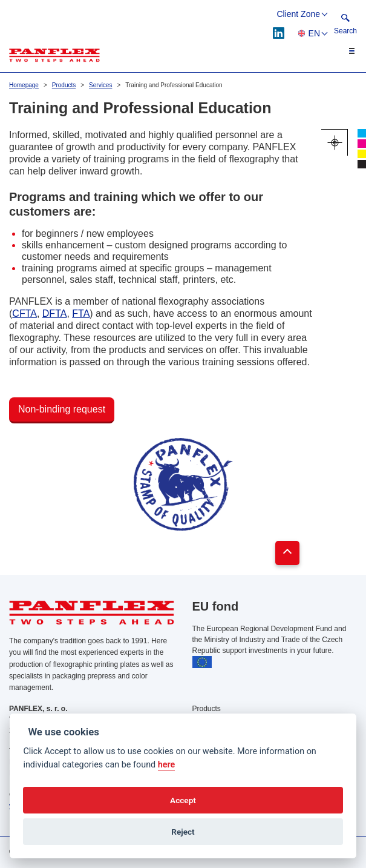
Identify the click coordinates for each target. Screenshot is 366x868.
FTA (81, 313)
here (167, 765)
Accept (183, 800)
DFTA (55, 313)
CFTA (25, 313)
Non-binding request (62, 409)
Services (100, 85)
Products (64, 85)
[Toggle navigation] (345, 51)
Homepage (24, 85)
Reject (183, 832)
